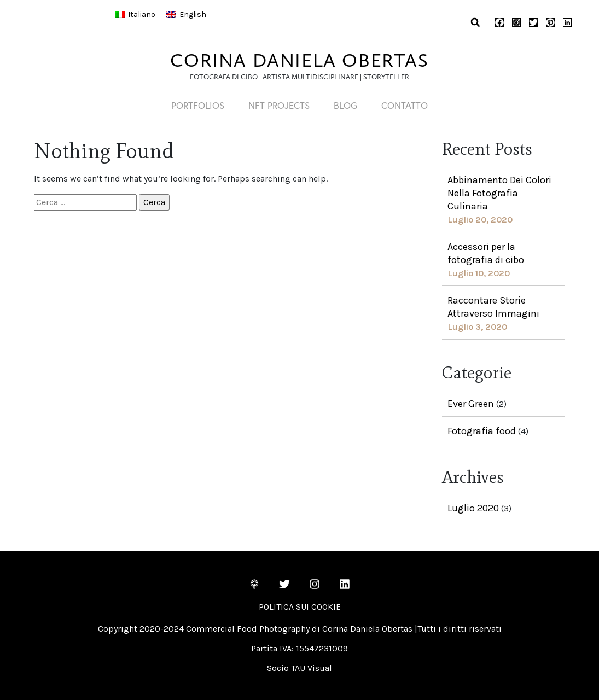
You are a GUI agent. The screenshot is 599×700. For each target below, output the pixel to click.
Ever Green (471, 404)
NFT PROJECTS (277, 105)
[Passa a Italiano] (136, 15)
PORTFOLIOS (193, 105)
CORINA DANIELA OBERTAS (299, 60)
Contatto (409, 105)
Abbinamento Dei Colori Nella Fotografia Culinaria (499, 193)
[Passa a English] (186, 15)
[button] (475, 23)
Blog (347, 105)
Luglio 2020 (473, 508)
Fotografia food (482, 431)
